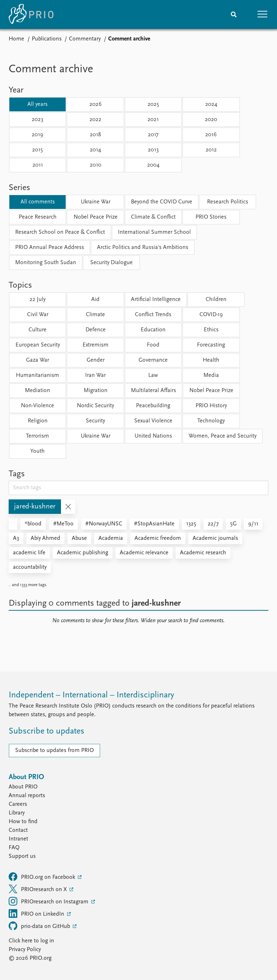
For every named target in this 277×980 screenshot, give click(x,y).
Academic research (203, 553)
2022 (95, 120)
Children (216, 300)
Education (153, 330)
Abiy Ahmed (45, 538)
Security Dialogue (111, 263)
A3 (16, 538)
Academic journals (215, 538)
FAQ (14, 848)
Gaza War (38, 360)
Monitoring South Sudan (46, 263)
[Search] (234, 14)
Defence (96, 330)
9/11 (253, 524)
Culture (38, 330)
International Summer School (154, 232)
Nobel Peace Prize (96, 217)
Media (211, 375)
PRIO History (211, 406)
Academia (111, 538)
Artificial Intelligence (156, 300)
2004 (153, 165)
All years (38, 104)
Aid (95, 300)
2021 (153, 120)
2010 (96, 165)
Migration (96, 391)
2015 (38, 150)
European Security (38, 345)
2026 (96, 104)
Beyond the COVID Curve (162, 202)
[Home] (31, 14)
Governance (153, 360)
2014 (95, 150)
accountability (30, 567)
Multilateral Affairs (153, 391)
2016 (211, 135)
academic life (29, 553)
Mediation (38, 391)
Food (153, 345)
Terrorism (38, 436)
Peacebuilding (153, 406)
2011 (38, 165)
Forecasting (211, 345)
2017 (153, 135)
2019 (38, 135)
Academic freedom (158, 538)
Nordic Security (95, 406)
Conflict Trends (153, 315)
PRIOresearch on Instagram (49, 901)
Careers (18, 804)
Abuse (79, 538)
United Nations (153, 436)
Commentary (85, 39)
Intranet (18, 839)
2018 (95, 135)
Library (17, 813)
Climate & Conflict (153, 217)
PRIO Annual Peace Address (50, 248)
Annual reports (27, 796)
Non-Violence (38, 406)
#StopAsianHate (154, 524)
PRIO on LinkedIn (37, 914)
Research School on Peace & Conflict (60, 232)
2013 (153, 150)
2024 (211, 104)
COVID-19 (211, 315)
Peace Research (38, 217)
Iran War (95, 375)
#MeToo (63, 524)
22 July (38, 300)
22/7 (213, 524)
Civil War (38, 315)
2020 (211, 120)
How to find (23, 822)
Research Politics (228, 202)
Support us (22, 856)
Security (95, 421)
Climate (95, 315)
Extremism (96, 345)
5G (233, 524)
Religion (38, 421)
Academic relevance (144, 553)
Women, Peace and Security (223, 436)
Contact (18, 830)
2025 (153, 104)
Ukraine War (96, 202)
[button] (263, 14)
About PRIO (23, 787)
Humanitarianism (38, 375)
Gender (96, 360)
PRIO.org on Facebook (43, 877)
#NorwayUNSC (104, 524)
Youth (38, 451)
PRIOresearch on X (38, 889)
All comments (38, 202)
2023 (38, 120)
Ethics (211, 330)
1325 (191, 524)
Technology (211, 421)
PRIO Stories (211, 217)
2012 (211, 150)
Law (153, 375)
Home (16, 39)
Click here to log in (31, 941)
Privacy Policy (25, 950)
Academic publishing (83, 553)
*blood (33, 524)
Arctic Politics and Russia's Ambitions (143, 248)
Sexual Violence (153, 421)
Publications (47, 39)
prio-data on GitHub (40, 926)
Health (211, 360)
